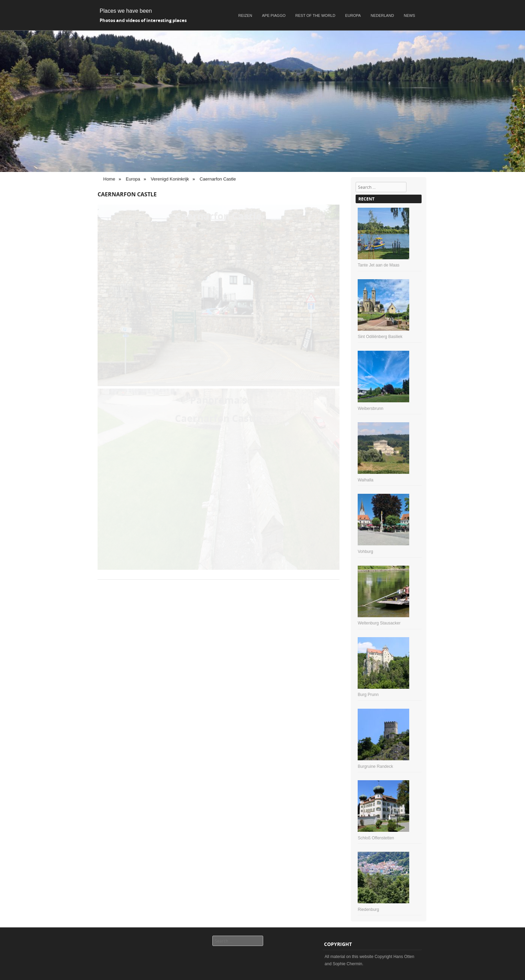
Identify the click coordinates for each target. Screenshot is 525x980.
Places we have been (126, 11)
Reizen (245, 15)
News (409, 15)
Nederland (382, 15)
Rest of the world (315, 15)
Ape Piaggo (274, 15)
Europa (353, 15)
